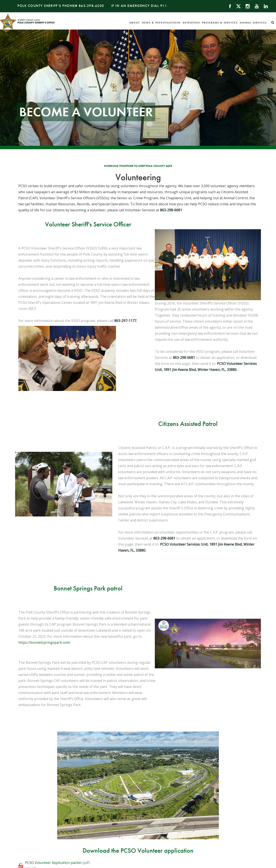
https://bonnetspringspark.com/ (44, 642)
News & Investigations (161, 23)
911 (164, 6)
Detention (191, 23)
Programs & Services (220, 23)
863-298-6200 (91, 6)
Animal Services (253, 23)
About (135, 23)
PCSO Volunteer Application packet (53, 863)
